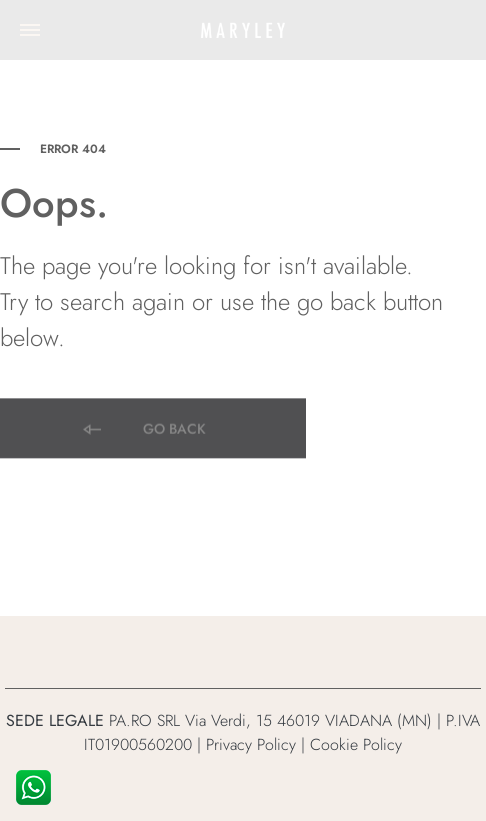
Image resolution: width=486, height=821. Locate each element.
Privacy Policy (251, 744)
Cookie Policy (356, 744)
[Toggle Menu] (30, 30)
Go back (143, 430)
